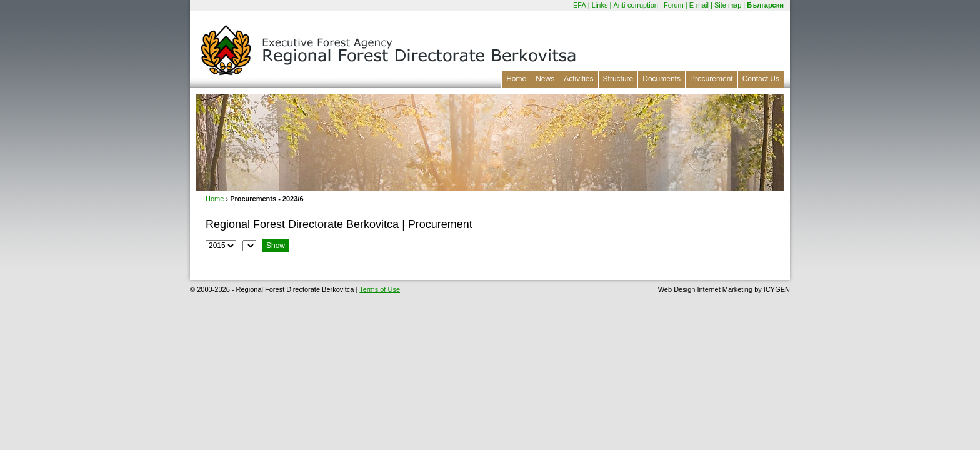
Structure (618, 79)
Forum (674, 5)
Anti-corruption (636, 5)
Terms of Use (380, 289)
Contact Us (761, 79)
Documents (662, 79)
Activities (578, 79)
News (545, 79)
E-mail (699, 5)
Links (600, 5)
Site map (728, 5)
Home (516, 79)
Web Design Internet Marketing (705, 289)
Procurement (712, 79)
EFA (580, 5)
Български (765, 5)
